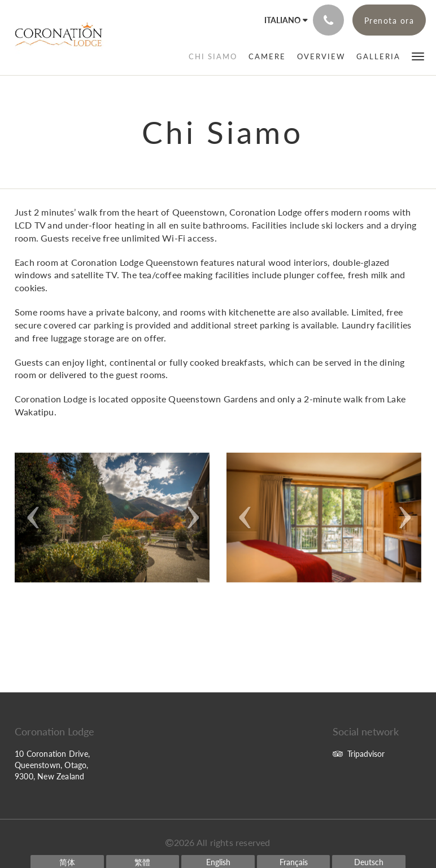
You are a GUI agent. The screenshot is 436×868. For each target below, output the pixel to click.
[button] (418, 56)
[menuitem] (213, 56)
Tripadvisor (359, 754)
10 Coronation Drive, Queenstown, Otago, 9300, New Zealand (52, 765)
